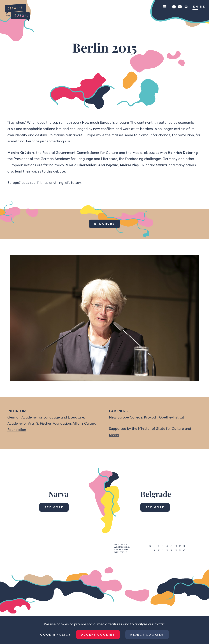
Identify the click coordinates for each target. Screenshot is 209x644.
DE (203, 6)
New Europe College (126, 417)
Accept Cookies (98, 634)
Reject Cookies (147, 634)
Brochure (104, 224)
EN (196, 6)
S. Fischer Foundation (54, 423)
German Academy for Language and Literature (46, 417)
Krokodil (151, 417)
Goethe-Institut (172, 417)
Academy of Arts (21, 423)
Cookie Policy (56, 634)
